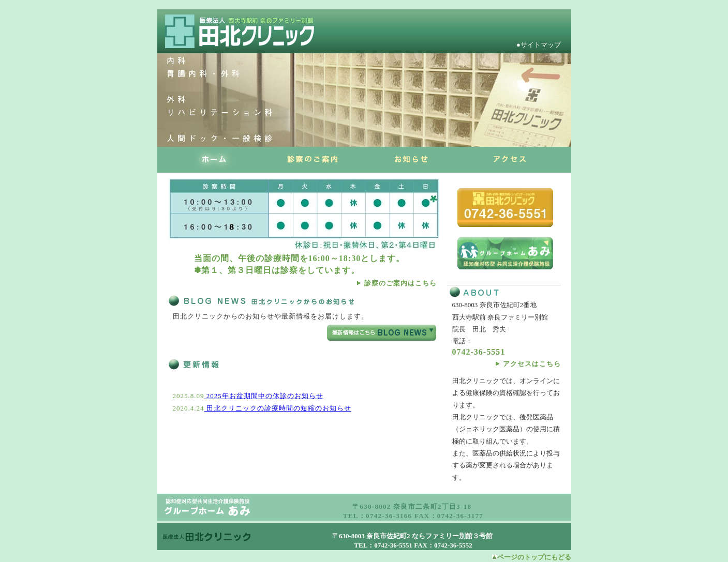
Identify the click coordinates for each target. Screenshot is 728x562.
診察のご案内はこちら (400, 283)
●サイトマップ (541, 45)
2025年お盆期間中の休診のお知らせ (264, 396)
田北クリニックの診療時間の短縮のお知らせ (278, 408)
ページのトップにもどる (534, 557)
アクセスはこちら (532, 364)
